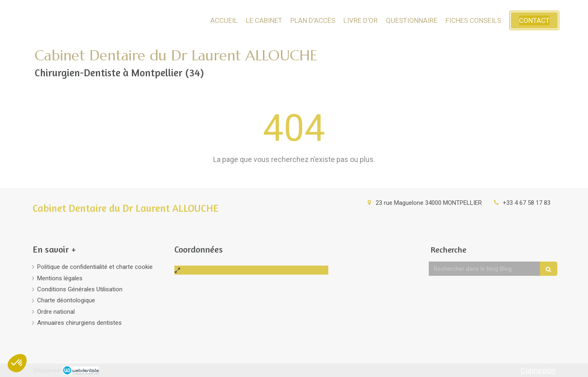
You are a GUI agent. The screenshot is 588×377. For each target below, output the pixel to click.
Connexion (538, 370)
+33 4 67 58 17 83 (527, 203)
